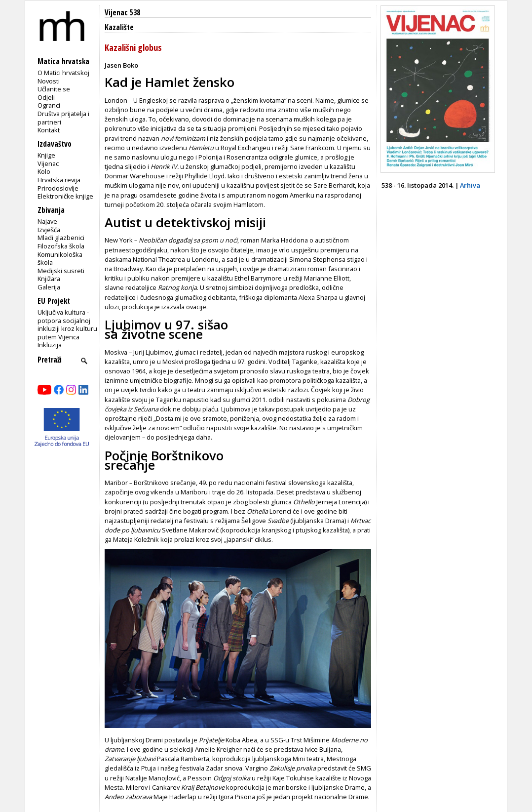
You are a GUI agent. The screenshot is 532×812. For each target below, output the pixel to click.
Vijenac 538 (122, 13)
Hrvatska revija (59, 180)
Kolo (44, 171)
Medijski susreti (61, 271)
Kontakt (49, 130)
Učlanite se (54, 89)
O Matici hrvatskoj (63, 73)
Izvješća (49, 230)
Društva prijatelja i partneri (63, 118)
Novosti (49, 81)
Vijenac (48, 163)
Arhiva (470, 185)
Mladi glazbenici (61, 238)
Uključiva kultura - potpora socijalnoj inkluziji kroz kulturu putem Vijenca (67, 325)
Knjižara (49, 279)
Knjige (46, 155)
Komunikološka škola (60, 259)
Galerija (49, 287)
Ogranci (49, 105)
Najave (47, 221)
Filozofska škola (61, 246)
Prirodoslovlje (58, 188)
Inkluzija (50, 345)
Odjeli (46, 97)
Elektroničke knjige (65, 196)
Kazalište (119, 27)
